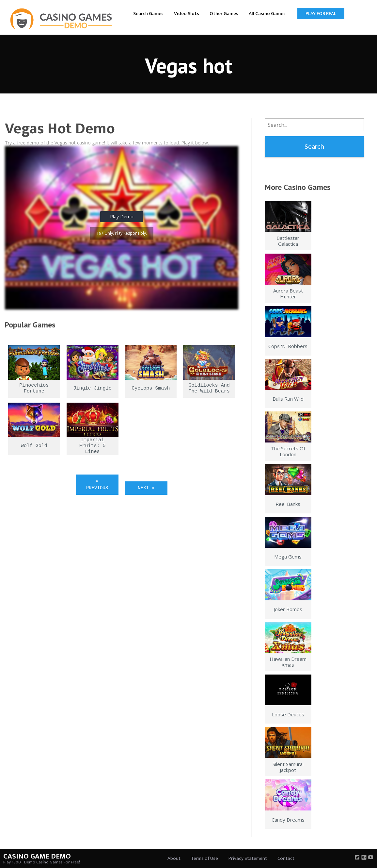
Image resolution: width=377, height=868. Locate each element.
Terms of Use (204, 858)
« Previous (97, 484)
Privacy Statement (248, 858)
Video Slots (187, 14)
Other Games (224, 14)
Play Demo (122, 217)
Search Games (148, 14)
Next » (146, 488)
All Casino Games (267, 14)
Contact (286, 858)
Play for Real (321, 14)
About (174, 858)
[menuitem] (148, 13)
